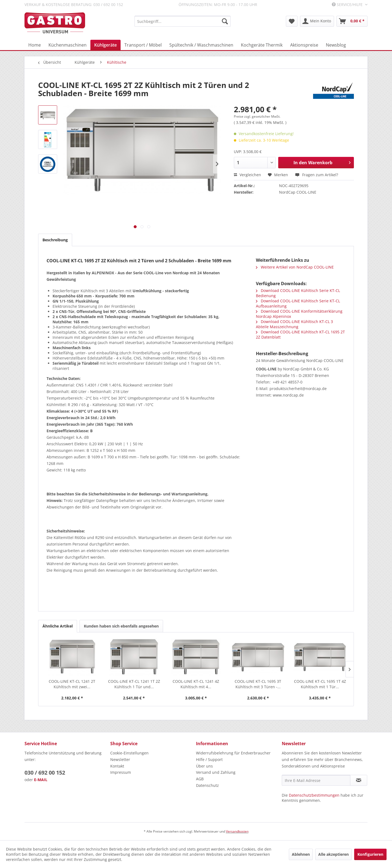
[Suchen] (225, 21)
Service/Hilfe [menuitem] (348, 4)
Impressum (121, 772)
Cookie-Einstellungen (129, 753)
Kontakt (117, 766)
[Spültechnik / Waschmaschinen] (201, 45)
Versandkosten (237, 831)
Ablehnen (301, 854)
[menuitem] (183, 21)
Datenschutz (207, 785)
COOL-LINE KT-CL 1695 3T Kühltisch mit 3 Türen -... (258, 684)
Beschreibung (55, 240)
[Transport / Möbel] (143, 45)
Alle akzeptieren (333, 854)
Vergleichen (247, 175)
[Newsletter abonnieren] (359, 780)
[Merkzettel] (292, 21)
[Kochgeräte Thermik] (262, 45)
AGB (200, 779)
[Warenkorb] (352, 21)
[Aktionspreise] (304, 45)
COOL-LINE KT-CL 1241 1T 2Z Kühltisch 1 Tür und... (134, 684)
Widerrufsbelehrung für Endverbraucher (233, 753)
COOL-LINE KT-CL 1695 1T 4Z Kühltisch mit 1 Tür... (320, 684)
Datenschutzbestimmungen (314, 795)
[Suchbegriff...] (183, 21)
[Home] (35, 45)
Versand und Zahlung (216, 772)
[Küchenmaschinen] (68, 45)
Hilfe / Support (209, 759)
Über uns (204, 766)
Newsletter (120, 759)
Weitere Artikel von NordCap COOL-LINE (295, 267)
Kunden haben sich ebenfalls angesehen (121, 626)
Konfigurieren (370, 854)
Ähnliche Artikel (58, 626)
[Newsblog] (336, 45)
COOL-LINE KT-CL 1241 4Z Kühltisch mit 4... (196, 684)
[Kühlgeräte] (105, 45)
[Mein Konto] (317, 21)
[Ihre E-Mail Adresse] (316, 780)
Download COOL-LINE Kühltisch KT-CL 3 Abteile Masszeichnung (294, 324)
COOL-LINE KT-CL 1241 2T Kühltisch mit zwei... (72, 684)
